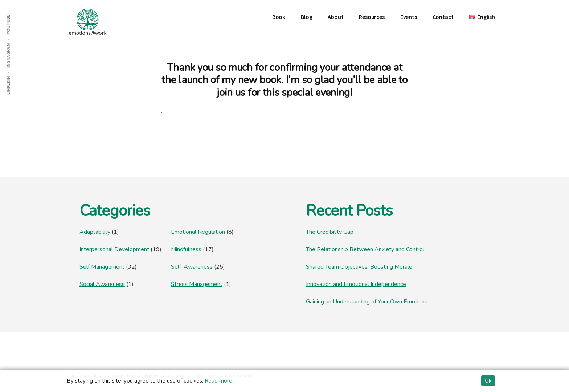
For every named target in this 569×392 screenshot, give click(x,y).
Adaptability (95, 232)
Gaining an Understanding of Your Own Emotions (367, 302)
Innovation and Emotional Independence (356, 284)
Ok (488, 381)
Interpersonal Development (114, 249)
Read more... (220, 381)
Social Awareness (102, 284)
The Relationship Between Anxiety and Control (365, 249)
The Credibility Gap (330, 232)
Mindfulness (186, 249)
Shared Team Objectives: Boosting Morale (359, 267)
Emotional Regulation (198, 232)
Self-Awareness (192, 267)
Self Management (102, 267)
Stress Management (197, 284)
